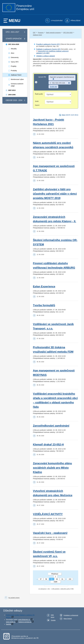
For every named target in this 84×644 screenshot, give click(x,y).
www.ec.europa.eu (25, 622)
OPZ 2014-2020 (68, 33)
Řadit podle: (39, 94)
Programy (41, 33)
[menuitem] (54, 21)
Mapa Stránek (68, 619)
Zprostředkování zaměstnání (51, 426)
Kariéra (8, 624)
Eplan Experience (44, 286)
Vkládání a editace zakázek (45, 56)
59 (52, 579)
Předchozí (55, 574)
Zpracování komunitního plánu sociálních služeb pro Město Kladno (52, 468)
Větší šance (52, 616)
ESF (34, 33)
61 (62, 579)
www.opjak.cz (11, 622)
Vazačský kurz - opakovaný (50, 533)
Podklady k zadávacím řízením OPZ (48, 49)
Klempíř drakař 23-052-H (48, 444)
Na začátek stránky (14, 598)
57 (41, 579)
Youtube (53, 620)
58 (46, 579)
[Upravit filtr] (56, 82)
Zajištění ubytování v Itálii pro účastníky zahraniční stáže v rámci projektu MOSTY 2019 (55, 194)
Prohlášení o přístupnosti (71, 615)
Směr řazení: (37, 103)
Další (56, 582)
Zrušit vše (53, 87)
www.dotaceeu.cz (24, 620)
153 (70, 579)
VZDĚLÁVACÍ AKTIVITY (48, 514)
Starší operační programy (53, 33)
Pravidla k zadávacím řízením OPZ (48, 44)
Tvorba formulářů (44, 305)
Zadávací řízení (37, 35)
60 (57, 579)
